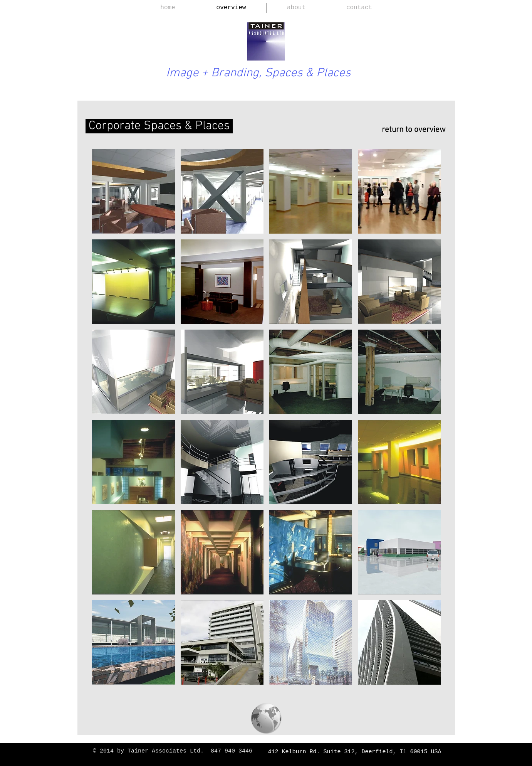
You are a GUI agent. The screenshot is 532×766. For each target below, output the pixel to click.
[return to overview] (410, 130)
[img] (222, 282)
